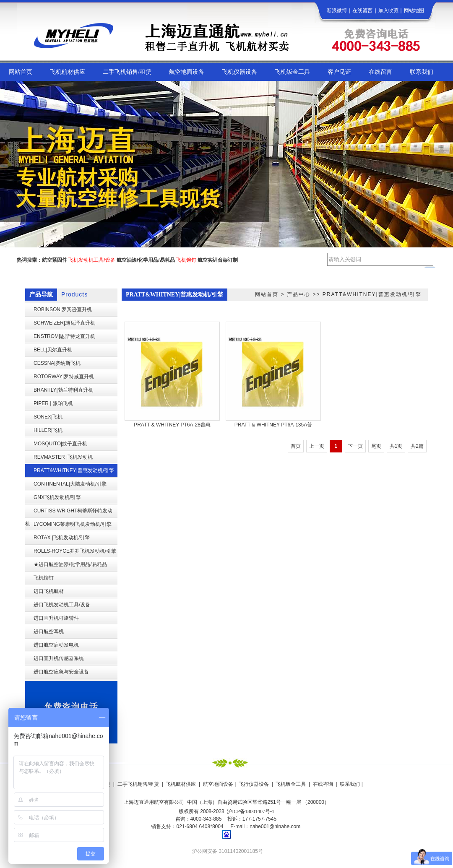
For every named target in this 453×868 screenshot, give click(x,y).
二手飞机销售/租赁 (138, 784)
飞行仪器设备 (254, 784)
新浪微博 (337, 10)
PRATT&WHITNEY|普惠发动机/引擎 (372, 294)
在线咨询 (323, 784)
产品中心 (299, 294)
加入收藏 (388, 10)
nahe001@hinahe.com (275, 826)
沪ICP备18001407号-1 (251, 811)
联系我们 (350, 784)
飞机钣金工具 (291, 784)
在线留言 (362, 10)
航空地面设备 (218, 784)
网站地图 (414, 10)
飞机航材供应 (181, 784)
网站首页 (267, 294)
